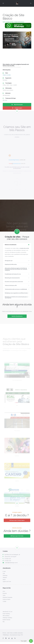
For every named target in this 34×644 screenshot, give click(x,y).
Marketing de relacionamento (12, 278)
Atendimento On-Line (7, 612)
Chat (4, 573)
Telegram (5, 577)
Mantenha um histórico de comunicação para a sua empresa (16, 297)
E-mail (4, 571)
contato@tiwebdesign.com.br (10, 563)
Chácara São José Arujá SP (10, 557)
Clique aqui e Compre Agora (17, 520)
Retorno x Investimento (11, 245)
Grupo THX (20, 635)
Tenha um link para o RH (11, 285)
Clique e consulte (7, 75)
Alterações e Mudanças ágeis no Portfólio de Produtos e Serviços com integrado (16, 269)
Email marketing (6, 614)
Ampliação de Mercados (11, 264)
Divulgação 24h (9, 261)
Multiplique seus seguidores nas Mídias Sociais (16, 293)
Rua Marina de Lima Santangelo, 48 (12, 555)
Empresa (5, 593)
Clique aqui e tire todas (17, 536)
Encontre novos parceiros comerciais (14, 282)
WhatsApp (5, 575)
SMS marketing (6, 616)
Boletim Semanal (6, 620)
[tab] (17, 245)
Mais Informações (17, 105)
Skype (4, 579)
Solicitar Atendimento (17, 316)
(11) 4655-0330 (7, 559)
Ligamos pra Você (7, 582)
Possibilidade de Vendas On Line (13, 274)
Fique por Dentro (7, 599)
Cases (4, 595)
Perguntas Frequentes (8, 597)
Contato (4, 601)
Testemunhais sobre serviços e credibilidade (16, 289)
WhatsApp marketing (7, 618)
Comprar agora (17, 108)
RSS (4, 622)
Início (4, 591)
